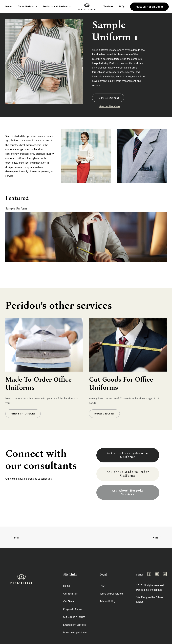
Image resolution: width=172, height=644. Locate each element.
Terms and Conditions (112, 594)
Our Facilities (70, 594)
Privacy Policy (107, 601)
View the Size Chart (109, 106)
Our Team (68, 601)
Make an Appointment (75, 632)
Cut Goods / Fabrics (74, 617)
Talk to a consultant (108, 98)
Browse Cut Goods (104, 424)
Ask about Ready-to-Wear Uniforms (128, 455)
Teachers (106, 6)
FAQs (120, 6)
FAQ (102, 586)
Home (9, 6)
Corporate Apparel (73, 609)
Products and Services (57, 6)
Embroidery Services (74, 625)
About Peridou (27, 6)
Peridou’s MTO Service (23, 424)
